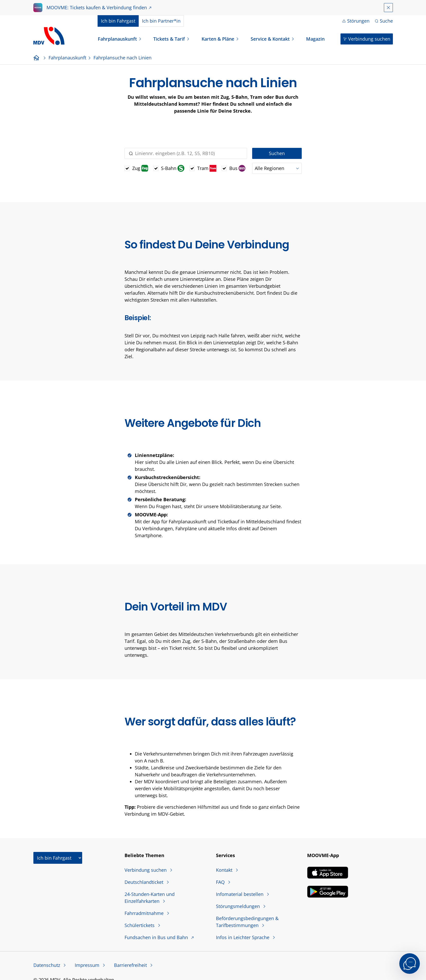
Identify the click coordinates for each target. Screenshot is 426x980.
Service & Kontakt (270, 39)
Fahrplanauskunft (117, 39)
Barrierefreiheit (131, 965)
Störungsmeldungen (239, 906)
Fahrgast (118, 21)
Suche (386, 21)
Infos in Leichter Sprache (243, 937)
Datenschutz (47, 965)
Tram (207, 168)
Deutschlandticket (145, 882)
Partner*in (161, 21)
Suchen (277, 153)
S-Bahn (173, 168)
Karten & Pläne (218, 39)
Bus (237, 168)
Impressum (88, 965)
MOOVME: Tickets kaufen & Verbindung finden (97, 7)
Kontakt (225, 870)
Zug (140, 168)
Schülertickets (140, 925)
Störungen (358, 21)
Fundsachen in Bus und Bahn (157, 937)
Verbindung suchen (369, 39)
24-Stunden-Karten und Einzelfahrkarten (150, 898)
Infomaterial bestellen (240, 894)
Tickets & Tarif (169, 39)
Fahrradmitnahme (145, 913)
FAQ (221, 882)
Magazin (315, 39)
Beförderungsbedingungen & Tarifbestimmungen (247, 922)
